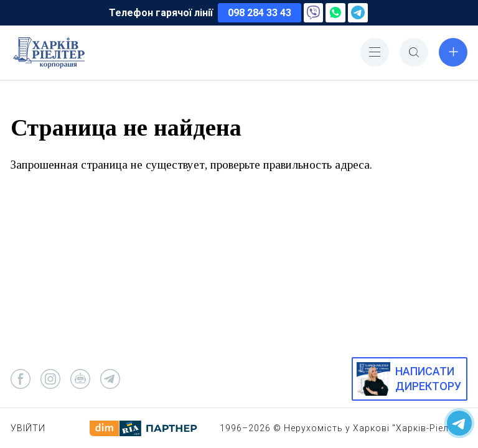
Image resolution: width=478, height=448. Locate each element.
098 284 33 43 (260, 13)
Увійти (28, 428)
